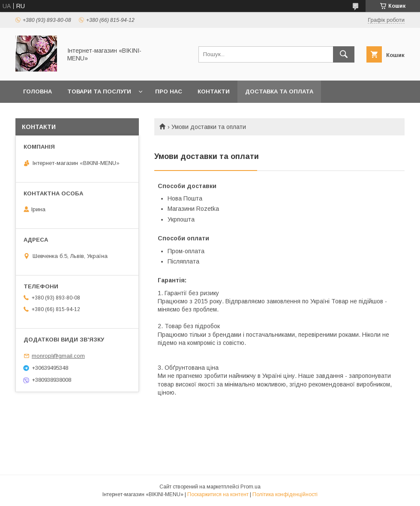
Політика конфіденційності (285, 494)
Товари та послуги (99, 91)
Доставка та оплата (279, 91)
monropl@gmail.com (58, 356)
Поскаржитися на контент (218, 494)
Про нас (169, 91)
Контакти (214, 91)
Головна (37, 91)
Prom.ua (250, 487)
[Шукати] (344, 54)
